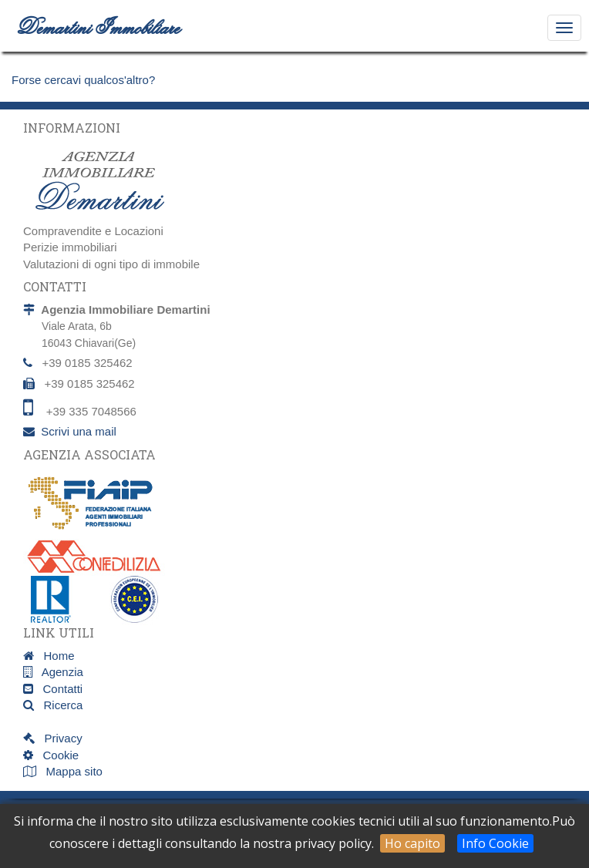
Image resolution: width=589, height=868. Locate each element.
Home (54, 656)
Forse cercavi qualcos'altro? (83, 80)
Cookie (56, 755)
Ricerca (58, 705)
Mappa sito (72, 771)
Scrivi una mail (79, 431)
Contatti (58, 689)
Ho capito (412, 843)
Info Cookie (495, 843)
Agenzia (58, 672)
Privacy (59, 738)
